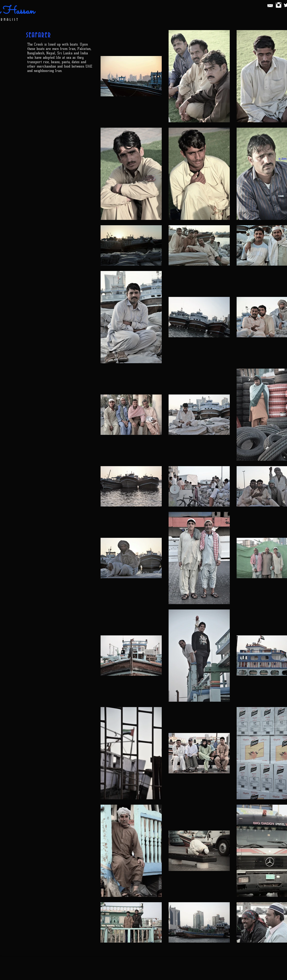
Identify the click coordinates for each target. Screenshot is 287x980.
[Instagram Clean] (279, 5)
